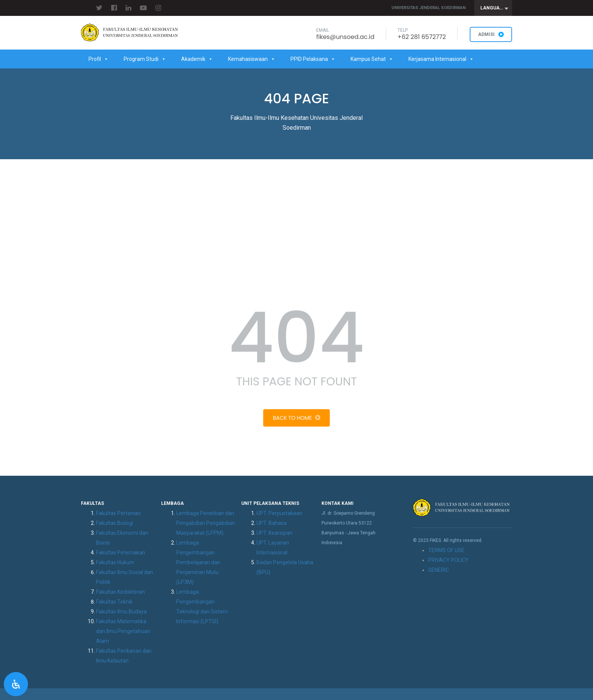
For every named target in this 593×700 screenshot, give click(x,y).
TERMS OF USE (446, 550)
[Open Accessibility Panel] (16, 684)
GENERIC (439, 570)
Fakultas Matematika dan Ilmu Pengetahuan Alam (123, 631)
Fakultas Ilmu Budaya (121, 612)
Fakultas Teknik (114, 602)
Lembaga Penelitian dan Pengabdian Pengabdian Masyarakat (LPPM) (206, 523)
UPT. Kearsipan (274, 533)
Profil (99, 59)
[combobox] (493, 8)
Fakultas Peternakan (121, 553)
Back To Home (296, 418)
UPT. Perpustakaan (279, 513)
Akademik (197, 59)
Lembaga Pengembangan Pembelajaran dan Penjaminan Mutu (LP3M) (198, 562)
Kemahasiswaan (252, 59)
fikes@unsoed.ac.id (345, 37)
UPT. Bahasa (272, 523)
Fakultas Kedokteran (120, 592)
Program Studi (145, 59)
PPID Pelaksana (313, 59)
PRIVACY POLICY (448, 560)
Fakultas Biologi (115, 523)
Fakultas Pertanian (118, 513)
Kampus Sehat (372, 59)
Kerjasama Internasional (441, 59)
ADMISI (491, 34)
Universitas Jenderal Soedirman (428, 8)
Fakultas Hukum (115, 562)
